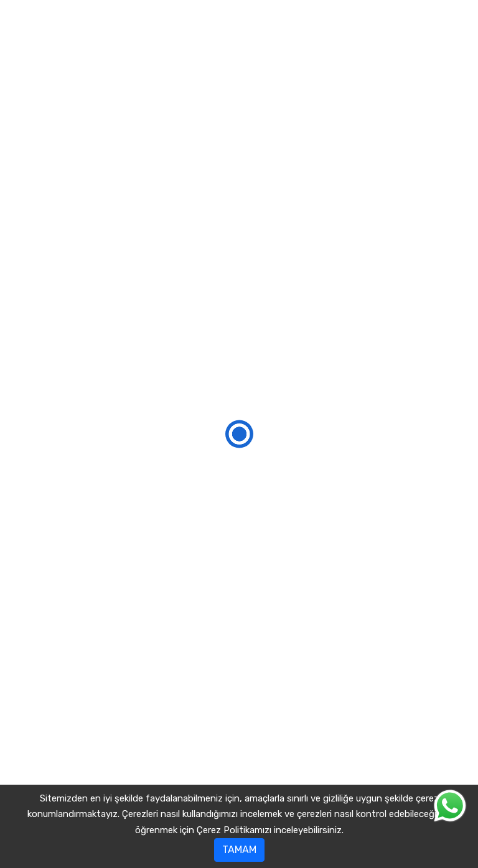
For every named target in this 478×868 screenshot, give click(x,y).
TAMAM (239, 850)
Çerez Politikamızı (234, 830)
